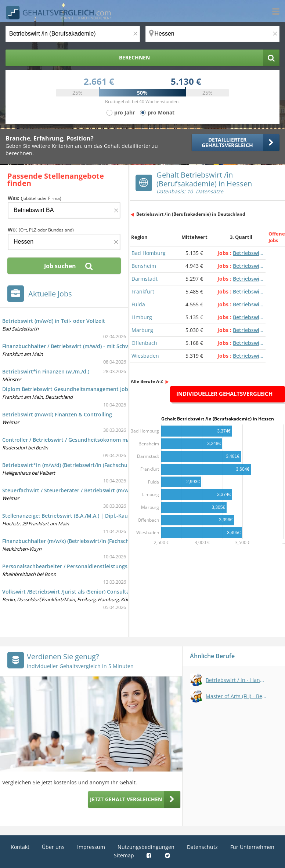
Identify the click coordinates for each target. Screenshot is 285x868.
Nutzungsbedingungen (146, 847)
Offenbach (144, 343)
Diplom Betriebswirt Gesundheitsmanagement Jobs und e (74, 389)
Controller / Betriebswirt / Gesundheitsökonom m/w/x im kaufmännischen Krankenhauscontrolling (126, 440)
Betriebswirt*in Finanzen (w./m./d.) (46, 371)
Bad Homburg (149, 253)
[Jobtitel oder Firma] (64, 210)
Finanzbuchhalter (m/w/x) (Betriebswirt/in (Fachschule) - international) (90, 541)
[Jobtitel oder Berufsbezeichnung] (73, 34)
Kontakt (20, 847)
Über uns (53, 847)
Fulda (138, 304)
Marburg (142, 330)
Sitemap (124, 855)
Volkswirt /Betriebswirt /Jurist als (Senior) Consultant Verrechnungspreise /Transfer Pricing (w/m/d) (126, 592)
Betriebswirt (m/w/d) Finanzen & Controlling (57, 414)
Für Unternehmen (252, 847)
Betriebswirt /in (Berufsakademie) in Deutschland (191, 214)
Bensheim (144, 266)
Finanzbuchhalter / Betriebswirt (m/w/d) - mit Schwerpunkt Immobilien (91, 346)
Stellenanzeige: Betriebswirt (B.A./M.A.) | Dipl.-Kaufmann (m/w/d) (83, 516)
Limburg (142, 317)
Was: (35, 198)
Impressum (91, 847)
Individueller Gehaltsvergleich (224, 394)
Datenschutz (202, 847)
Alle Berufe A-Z (147, 381)
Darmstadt (145, 279)
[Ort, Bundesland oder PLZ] (213, 34)
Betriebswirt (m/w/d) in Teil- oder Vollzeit (54, 321)
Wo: (41, 229)
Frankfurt (143, 291)
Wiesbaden (145, 356)
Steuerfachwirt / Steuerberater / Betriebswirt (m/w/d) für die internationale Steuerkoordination (122, 490)
